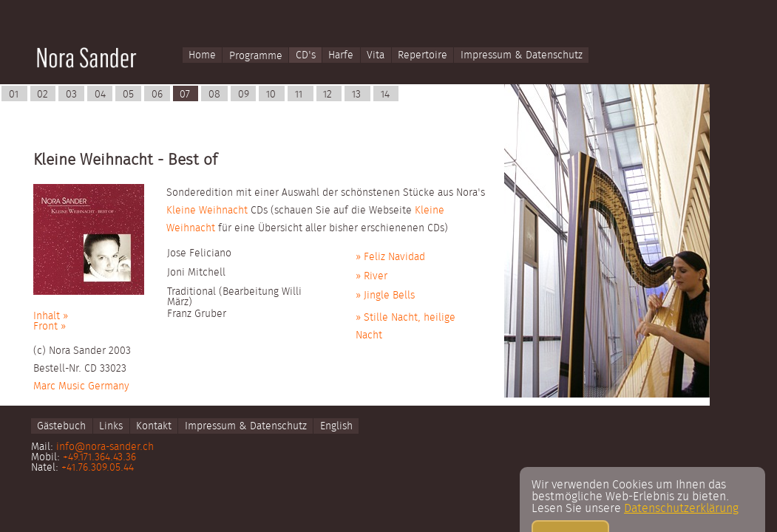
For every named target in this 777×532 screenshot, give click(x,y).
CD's (306, 56)
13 (356, 95)
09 (244, 95)
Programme (256, 56)
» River (371, 276)
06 (157, 95)
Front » (50, 327)
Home (202, 56)
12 (328, 95)
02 (43, 95)
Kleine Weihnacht (207, 211)
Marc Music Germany (81, 386)
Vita (376, 56)
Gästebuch (61, 426)
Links (111, 426)
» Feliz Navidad (390, 257)
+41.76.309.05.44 (98, 468)
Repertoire (423, 56)
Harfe (341, 56)
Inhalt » (51, 316)
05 (128, 95)
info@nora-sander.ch (105, 447)
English (336, 426)
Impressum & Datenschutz (522, 56)
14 (385, 95)
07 (185, 95)
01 (14, 95)
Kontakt (154, 426)
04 (100, 95)
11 (299, 95)
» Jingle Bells (385, 296)
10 (271, 95)
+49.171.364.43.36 (99, 457)
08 (214, 95)
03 (71, 95)
